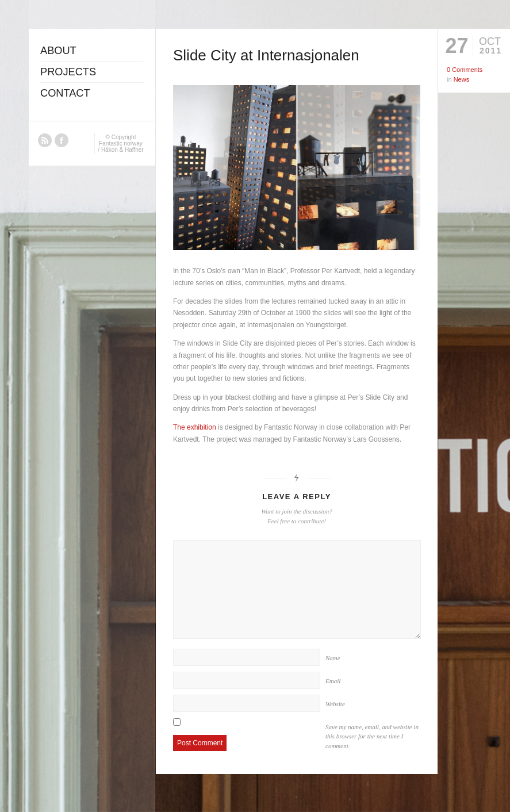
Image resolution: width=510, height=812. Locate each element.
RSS (45, 140)
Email (333, 681)
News (462, 79)
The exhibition (195, 427)
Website (335, 704)
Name (333, 658)
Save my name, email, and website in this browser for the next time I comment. (372, 736)
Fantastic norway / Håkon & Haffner (120, 147)
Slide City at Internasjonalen (266, 55)
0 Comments (465, 70)
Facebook (62, 140)
